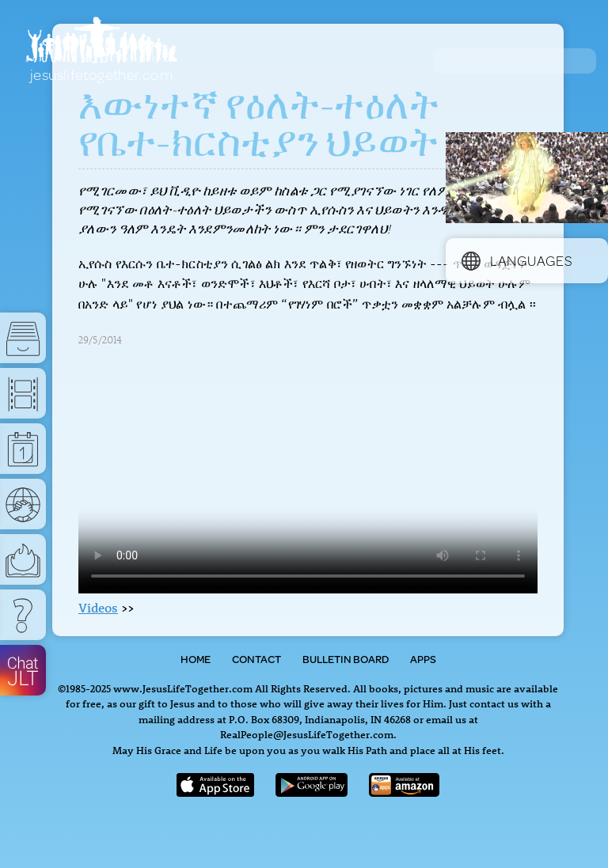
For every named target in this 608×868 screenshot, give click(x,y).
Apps (423, 659)
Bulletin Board (346, 659)
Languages (517, 260)
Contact (256, 659)
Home (196, 659)
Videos (98, 608)
